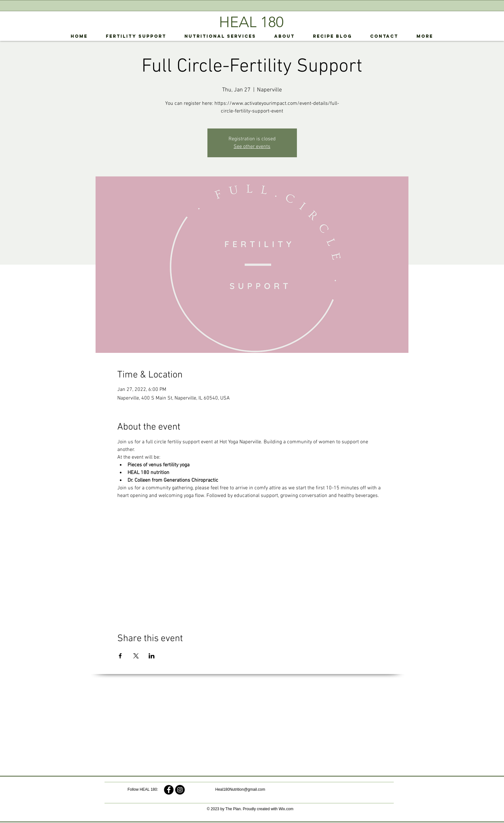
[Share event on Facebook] (120, 656)
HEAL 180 (251, 22)
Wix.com (286, 809)
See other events (252, 147)
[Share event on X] (136, 656)
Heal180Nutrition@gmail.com (240, 789)
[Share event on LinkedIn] (152, 656)
